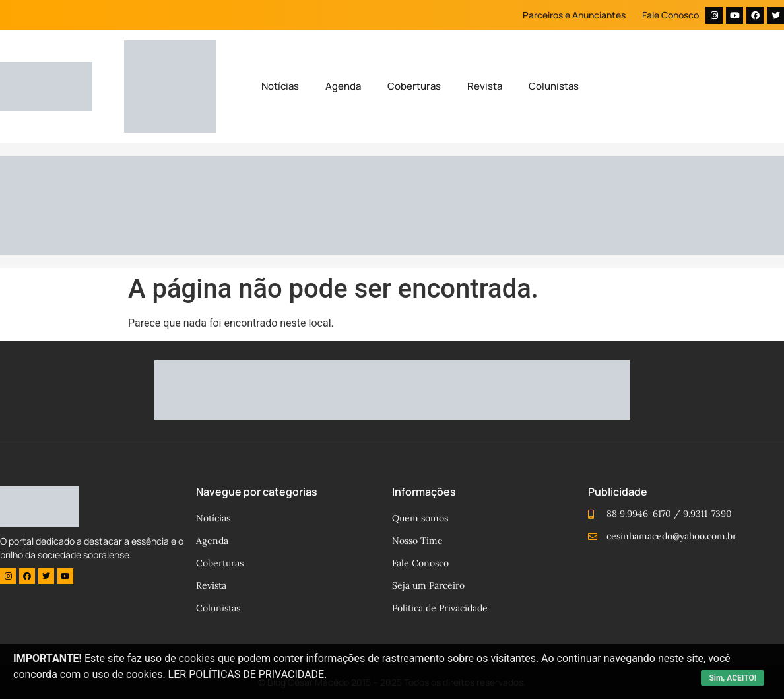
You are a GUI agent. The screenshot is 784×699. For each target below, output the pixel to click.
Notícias (280, 86)
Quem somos (420, 518)
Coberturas (414, 86)
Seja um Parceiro (428, 585)
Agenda (343, 86)
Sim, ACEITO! (733, 678)
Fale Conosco (670, 15)
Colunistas (554, 86)
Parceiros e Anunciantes (574, 15)
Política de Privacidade (440, 608)
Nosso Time (417, 541)
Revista (485, 86)
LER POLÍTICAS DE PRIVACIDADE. (248, 674)
